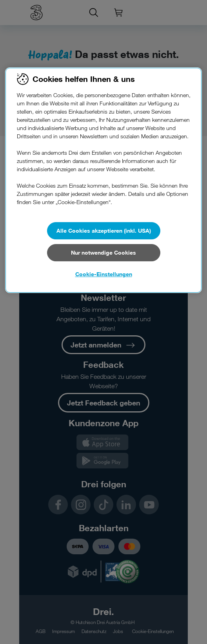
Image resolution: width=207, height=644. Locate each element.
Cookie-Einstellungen (104, 274)
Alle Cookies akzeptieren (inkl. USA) (104, 231)
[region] (103, 180)
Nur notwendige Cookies (103, 252)
